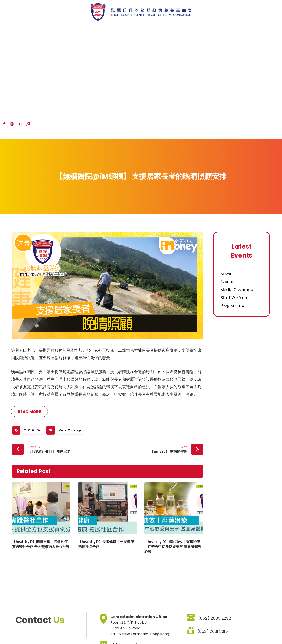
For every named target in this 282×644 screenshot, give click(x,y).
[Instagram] (238, 30)
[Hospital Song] (254, 30)
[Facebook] (230, 30)
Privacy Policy (63, 631)
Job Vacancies (91, 631)
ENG (264, 31)
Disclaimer (38, 631)
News (226, 172)
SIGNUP (192, 607)
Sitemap (18, 631)
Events (227, 180)
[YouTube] (246, 30)
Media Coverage (70, 331)
